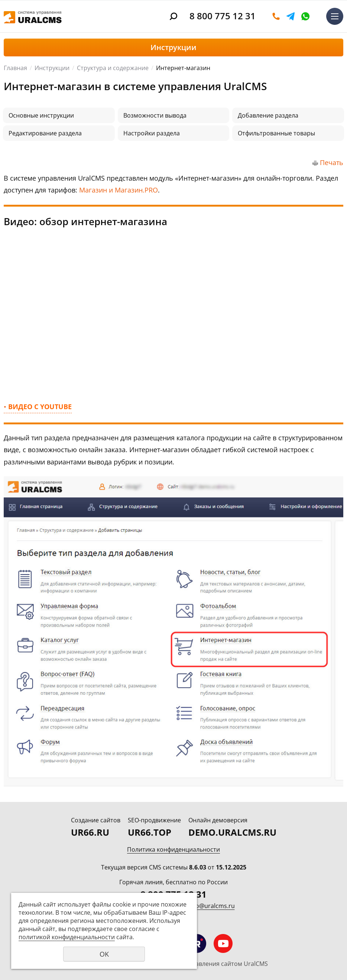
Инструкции (52, 68)
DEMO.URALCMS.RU (232, 832)
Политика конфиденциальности (173, 849)
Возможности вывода (155, 115)
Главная (15, 68)
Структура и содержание (113, 68)
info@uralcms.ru (212, 906)
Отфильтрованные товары (276, 133)
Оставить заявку (276, 16)
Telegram (291, 16)
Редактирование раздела (45, 133)
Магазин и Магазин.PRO (119, 190)
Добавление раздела (268, 115)
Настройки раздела (152, 133)
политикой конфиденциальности (67, 937)
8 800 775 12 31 (223, 16)
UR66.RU (90, 832)
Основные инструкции (41, 115)
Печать (332, 162)
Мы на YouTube (223, 943)
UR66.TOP (150, 832)
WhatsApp (305, 16)
